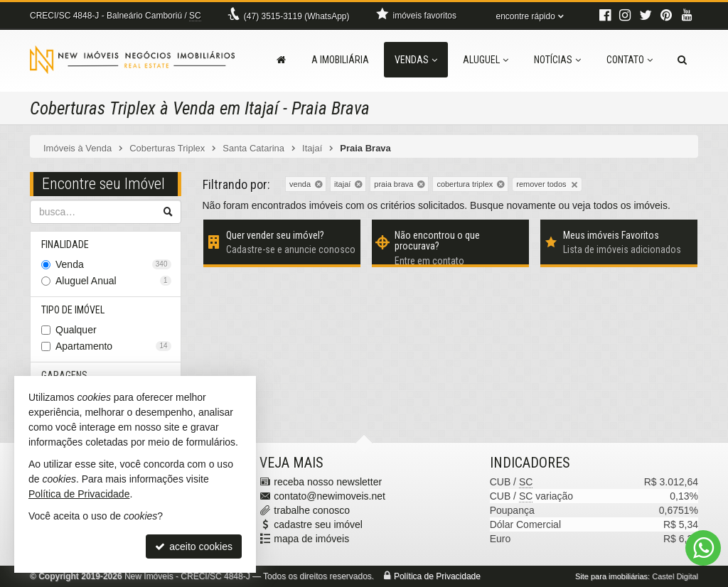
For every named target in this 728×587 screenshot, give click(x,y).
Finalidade (65, 244)
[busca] (682, 60)
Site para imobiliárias (611, 576)
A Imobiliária (340, 60)
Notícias (557, 60)
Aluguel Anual (113, 281)
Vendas (416, 60)
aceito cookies (194, 546)
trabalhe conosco (312, 510)
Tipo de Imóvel (73, 310)
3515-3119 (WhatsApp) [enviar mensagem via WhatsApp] (297, 16)
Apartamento (113, 346)
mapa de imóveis (311, 539)
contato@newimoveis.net (330, 496)
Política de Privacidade (437, 576)
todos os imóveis (631, 205)
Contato (630, 60)
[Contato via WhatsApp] (703, 548)
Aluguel (486, 60)
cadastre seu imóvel (318, 524)
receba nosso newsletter (328, 482)
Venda (113, 264)
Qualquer (76, 330)
